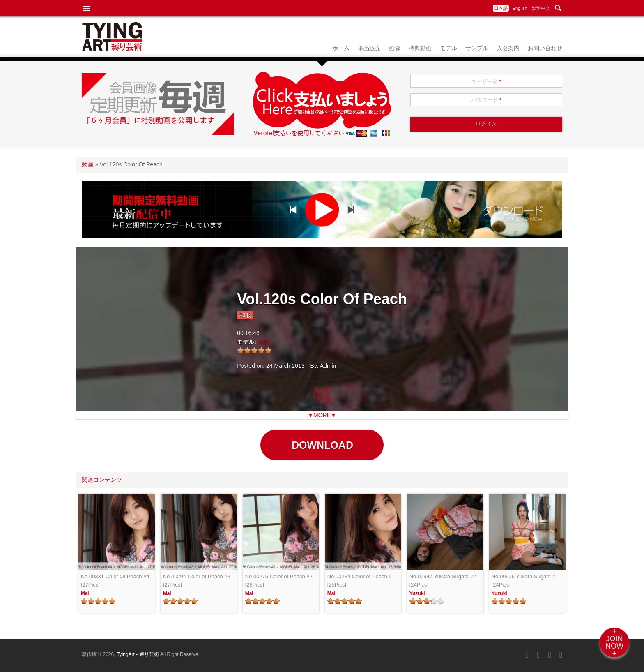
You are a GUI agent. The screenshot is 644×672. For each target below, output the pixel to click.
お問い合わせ (545, 48)
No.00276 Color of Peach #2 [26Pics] (279, 581)
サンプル (477, 48)
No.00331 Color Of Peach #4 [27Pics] (115, 581)
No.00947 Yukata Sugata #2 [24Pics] (443, 581)
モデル (448, 48)
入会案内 (508, 48)
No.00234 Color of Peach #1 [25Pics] (361, 581)
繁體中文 (541, 8)
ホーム (341, 48)
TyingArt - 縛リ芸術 (138, 654)
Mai (263, 342)
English (520, 8)
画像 (395, 48)
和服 (245, 315)
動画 (87, 164)
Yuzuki (417, 593)
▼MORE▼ (322, 415)
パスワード (486, 100)
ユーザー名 (486, 82)
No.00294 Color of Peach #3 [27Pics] (197, 581)
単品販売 (369, 48)
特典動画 (420, 48)
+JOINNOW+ (614, 642)
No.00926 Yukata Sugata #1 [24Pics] (525, 581)
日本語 (501, 8)
